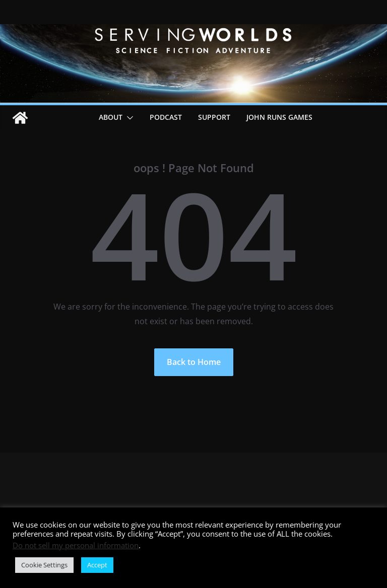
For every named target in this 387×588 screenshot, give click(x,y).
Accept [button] (97, 565)
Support (214, 117)
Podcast (166, 117)
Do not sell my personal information (76, 545)
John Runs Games (279, 117)
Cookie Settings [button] (44, 565)
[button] (128, 118)
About (111, 117)
